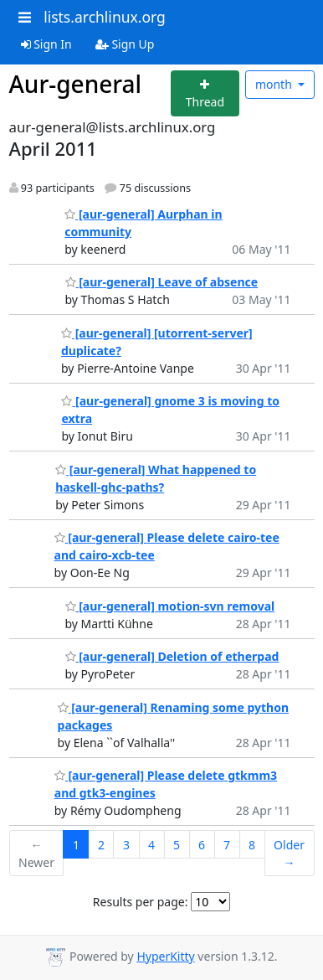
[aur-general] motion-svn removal (170, 606)
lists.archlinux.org (105, 17)
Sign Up (125, 44)
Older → (289, 854)
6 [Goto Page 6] (202, 845)
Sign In (46, 44)
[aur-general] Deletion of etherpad (172, 656)
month (275, 84)
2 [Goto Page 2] (101, 845)
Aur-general (76, 84)
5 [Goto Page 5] (177, 845)
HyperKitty (165, 956)
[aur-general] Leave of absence (162, 282)
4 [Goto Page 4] (151, 845)
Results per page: (141, 902)
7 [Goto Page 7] (227, 845)
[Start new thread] (205, 93)
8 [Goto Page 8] (252, 845)
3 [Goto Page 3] (126, 845)
